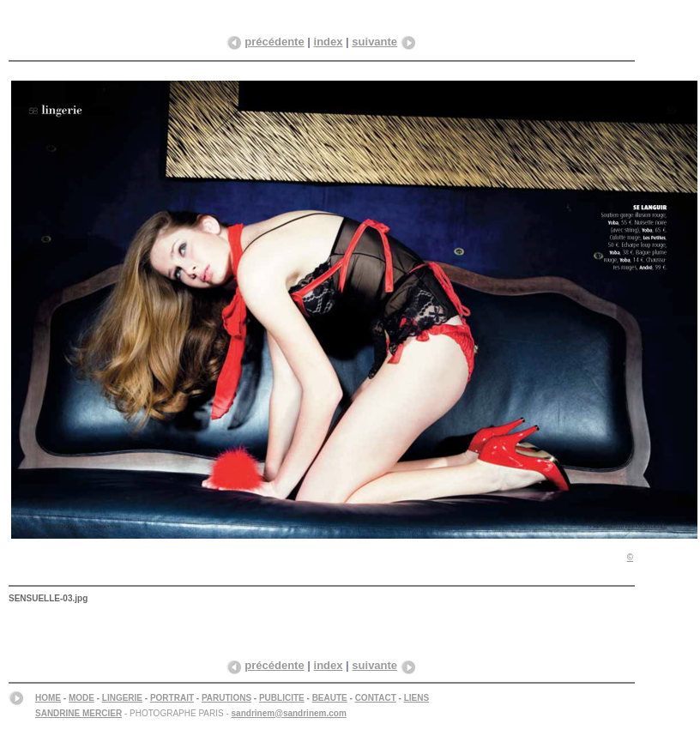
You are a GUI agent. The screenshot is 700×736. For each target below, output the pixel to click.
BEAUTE (330, 698)
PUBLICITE (282, 698)
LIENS (416, 698)
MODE (81, 698)
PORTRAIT (172, 698)
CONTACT (376, 698)
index (329, 42)
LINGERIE (122, 698)
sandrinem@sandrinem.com (289, 713)
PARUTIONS (226, 698)
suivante (374, 42)
